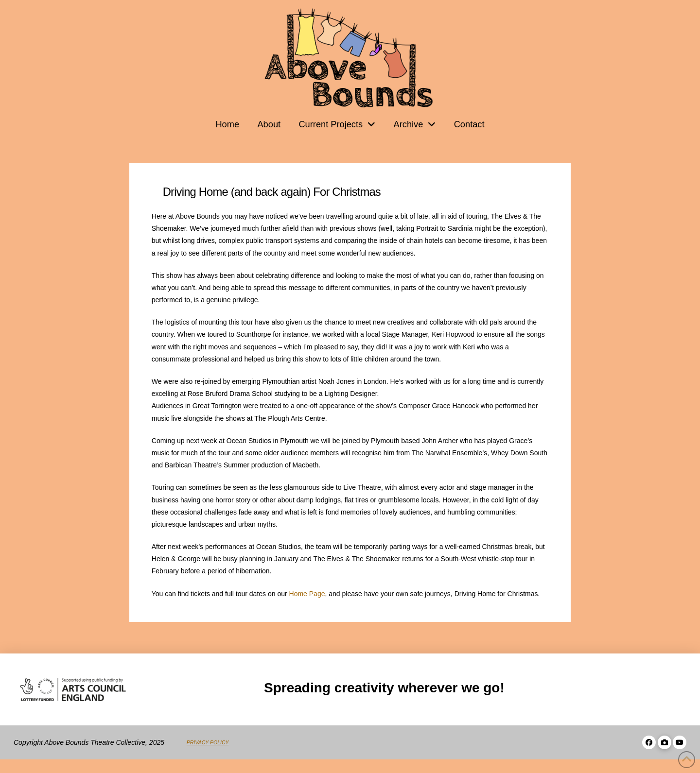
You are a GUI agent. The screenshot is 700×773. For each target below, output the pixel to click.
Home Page (307, 594)
